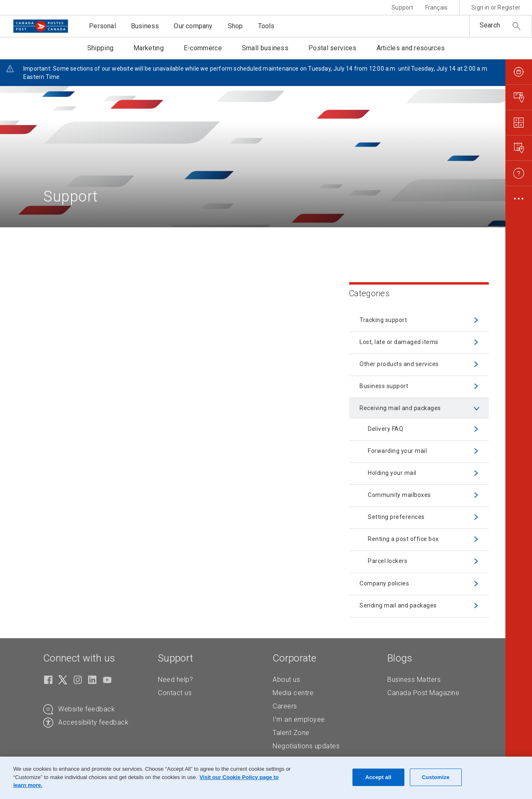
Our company (193, 26)
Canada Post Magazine (423, 693)
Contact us (175, 693)
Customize (436, 777)
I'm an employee (299, 719)
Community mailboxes (399, 495)
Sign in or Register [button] (496, 7)
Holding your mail (392, 473)
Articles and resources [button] (411, 48)
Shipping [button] (100, 48)
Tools (266, 26)
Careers (285, 706)
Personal (102, 26)
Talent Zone (291, 733)
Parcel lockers (388, 561)
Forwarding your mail (397, 451)
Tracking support (383, 320)
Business (145, 26)
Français (437, 7)
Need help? (175, 680)
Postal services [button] (332, 48)
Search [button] (490, 25)
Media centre (293, 693)
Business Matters (414, 680)
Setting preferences (396, 517)
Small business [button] (265, 48)
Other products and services (399, 364)
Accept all (378, 777)
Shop (235, 26)
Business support (384, 386)
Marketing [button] (149, 48)
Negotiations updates (306, 746)
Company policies (384, 583)
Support (402, 7)
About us (286, 680)
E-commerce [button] (203, 48)
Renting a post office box (403, 539)
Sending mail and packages (398, 605)
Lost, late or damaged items (399, 342)
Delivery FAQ (385, 429)
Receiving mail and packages (400, 408)
